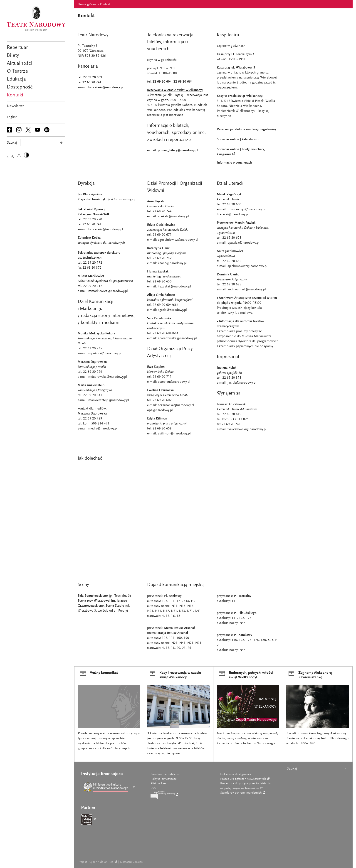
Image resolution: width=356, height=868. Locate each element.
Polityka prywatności (164, 779)
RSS (153, 788)
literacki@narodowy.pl (233, 215)
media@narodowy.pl (103, 429)
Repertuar (17, 48)
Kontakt (15, 95)
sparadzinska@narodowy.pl (177, 338)
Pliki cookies (158, 784)
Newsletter (15, 106)
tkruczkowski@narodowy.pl (247, 429)
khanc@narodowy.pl (172, 263)
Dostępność (20, 87)
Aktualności (19, 63)
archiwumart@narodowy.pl (247, 290)
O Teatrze (17, 71)
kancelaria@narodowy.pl (106, 87)
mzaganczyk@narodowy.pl (246, 210)
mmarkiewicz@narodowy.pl (108, 291)
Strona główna (87, 5)
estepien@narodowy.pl (174, 382)
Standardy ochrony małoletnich (241, 793)
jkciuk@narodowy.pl (242, 383)
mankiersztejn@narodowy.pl (109, 400)
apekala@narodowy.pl (173, 217)
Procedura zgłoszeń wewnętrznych (243, 779)
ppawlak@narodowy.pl (244, 243)
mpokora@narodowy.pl (105, 354)
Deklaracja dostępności (236, 774)
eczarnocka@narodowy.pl (176, 405)
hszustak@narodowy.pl (174, 287)
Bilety (13, 55)
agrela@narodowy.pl (172, 310)
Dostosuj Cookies (131, 862)
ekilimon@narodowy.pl (174, 434)
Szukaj (292, 769)
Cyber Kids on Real (102, 862)
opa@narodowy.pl (160, 410)
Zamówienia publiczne (165, 774)
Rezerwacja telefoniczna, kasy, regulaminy (247, 129)
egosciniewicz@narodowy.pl (178, 240)
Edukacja (16, 79)
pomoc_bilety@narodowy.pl (178, 151)
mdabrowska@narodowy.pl (108, 377)
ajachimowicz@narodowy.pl (247, 266)
